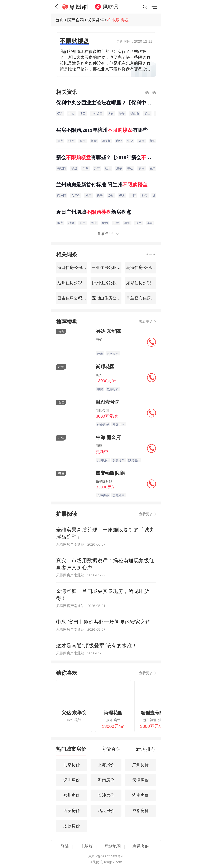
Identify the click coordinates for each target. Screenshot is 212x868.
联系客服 (141, 846)
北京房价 (72, 765)
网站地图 (113, 846)
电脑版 (87, 846)
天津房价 (140, 780)
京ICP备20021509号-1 (106, 856)
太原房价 (72, 826)
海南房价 (106, 780)
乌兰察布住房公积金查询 (148, 298)
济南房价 (140, 795)
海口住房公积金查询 (75, 268)
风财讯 (111, 7)
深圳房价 (72, 780)
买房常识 (96, 20)
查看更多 (146, 322)
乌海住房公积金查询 (144, 268)
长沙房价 (106, 795)
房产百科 (76, 20)
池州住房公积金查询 (75, 283)
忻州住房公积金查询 (110, 283)
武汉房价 (106, 811)
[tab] (71, 750)
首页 (60, 20)
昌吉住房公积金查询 (75, 298)
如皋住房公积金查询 (144, 283)
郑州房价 (72, 795)
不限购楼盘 (118, 20)
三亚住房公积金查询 (110, 268)
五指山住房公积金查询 (112, 298)
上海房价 (106, 765)
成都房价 (140, 811)
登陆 (65, 846)
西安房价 (72, 811)
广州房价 (140, 765)
